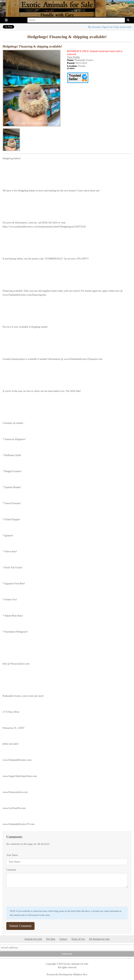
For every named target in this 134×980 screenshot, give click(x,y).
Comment (11, 870)
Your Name (12, 855)
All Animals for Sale (99, 939)
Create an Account (122, 27)
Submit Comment (20, 926)
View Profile (73, 57)
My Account (94, 27)
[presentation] (33, 897)
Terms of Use (78, 939)
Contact (63, 939)
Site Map (51, 939)
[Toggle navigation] (6, 20)
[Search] (76, 20)
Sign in (106, 27)
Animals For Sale (33, 939)
